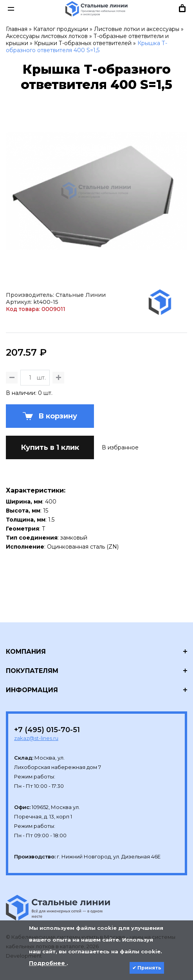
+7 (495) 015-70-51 (47, 730)
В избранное (120, 447)
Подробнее (48, 963)
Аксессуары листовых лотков (47, 36)
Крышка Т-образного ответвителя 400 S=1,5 (87, 47)
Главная (17, 29)
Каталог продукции (61, 29)
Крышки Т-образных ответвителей (83, 43)
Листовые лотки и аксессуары (137, 29)
